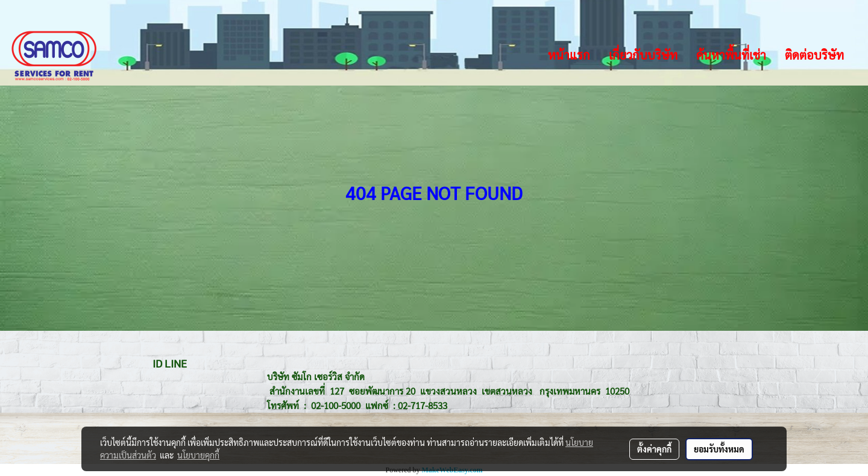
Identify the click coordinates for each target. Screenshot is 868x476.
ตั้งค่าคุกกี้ (654, 449)
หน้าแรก (569, 55)
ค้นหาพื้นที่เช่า (731, 55)
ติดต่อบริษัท (814, 55)
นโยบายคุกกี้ (198, 455)
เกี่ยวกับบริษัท (643, 55)
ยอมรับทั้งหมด (719, 449)
